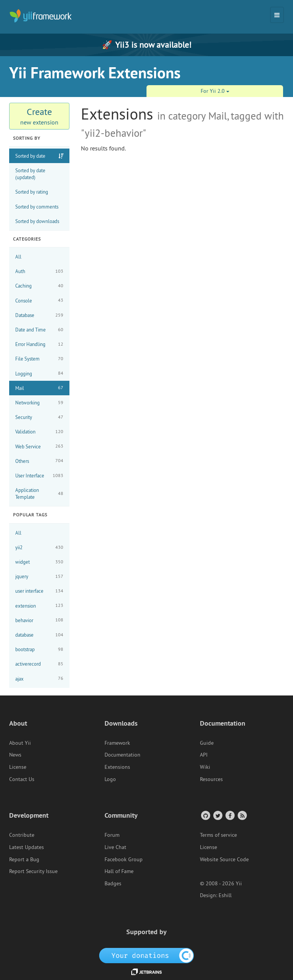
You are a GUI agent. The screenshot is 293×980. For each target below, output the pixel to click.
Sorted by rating (32, 192)
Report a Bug (24, 859)
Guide (207, 743)
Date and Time (39, 330)
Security (39, 417)
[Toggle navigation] (277, 15)
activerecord (39, 664)
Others (39, 461)
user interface (39, 591)
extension (39, 606)
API (204, 755)
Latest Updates (27, 847)
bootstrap (39, 649)
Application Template (39, 493)
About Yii (20, 743)
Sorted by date (30, 156)
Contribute (22, 835)
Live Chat (115, 847)
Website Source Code (224, 859)
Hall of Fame (119, 871)
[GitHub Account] (205, 815)
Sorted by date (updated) (30, 174)
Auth (39, 271)
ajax (39, 678)
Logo (110, 779)
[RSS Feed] (242, 815)
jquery (39, 577)
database (39, 635)
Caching (39, 286)
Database (39, 315)
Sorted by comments (37, 207)
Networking (39, 403)
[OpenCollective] (147, 955)
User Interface (39, 476)
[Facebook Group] (229, 815)
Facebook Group (124, 859)
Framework (117, 743)
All (18, 257)
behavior (39, 620)
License (18, 767)
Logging (39, 373)
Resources (211, 779)
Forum (112, 835)
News (15, 755)
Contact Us (22, 779)
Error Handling (39, 344)
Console (39, 300)
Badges (113, 883)
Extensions (117, 767)
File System (39, 359)
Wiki (205, 767)
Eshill (225, 895)
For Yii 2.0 (215, 91)
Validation (39, 432)
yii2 (39, 547)
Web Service (39, 446)
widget (39, 562)
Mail (39, 388)
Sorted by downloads (37, 221)
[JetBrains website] (146, 971)
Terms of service (218, 835)
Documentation (122, 755)
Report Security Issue (33, 871)
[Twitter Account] (217, 815)
